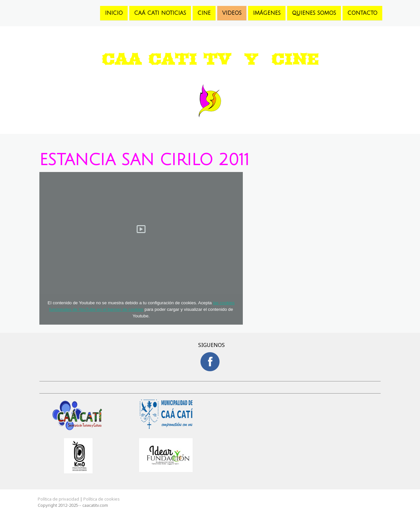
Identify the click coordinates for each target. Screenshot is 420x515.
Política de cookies (102, 499)
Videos (232, 13)
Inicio (114, 13)
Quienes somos (314, 13)
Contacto (362, 13)
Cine (204, 13)
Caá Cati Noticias (160, 13)
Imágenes (267, 13)
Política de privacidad (58, 499)
